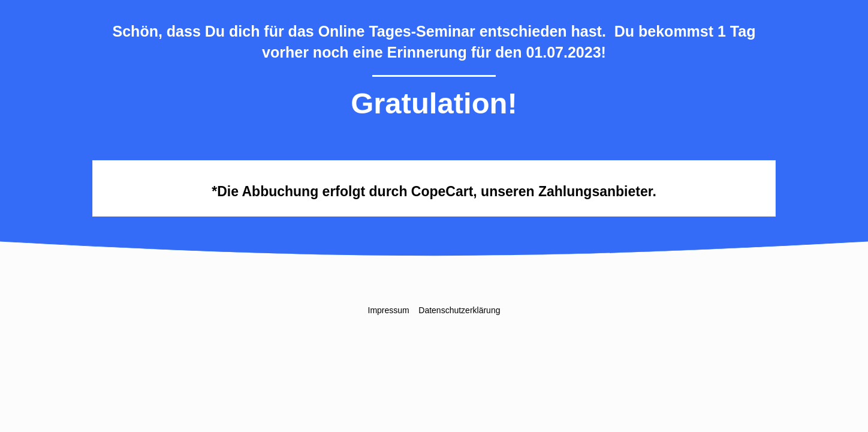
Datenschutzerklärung (459, 310)
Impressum (389, 310)
